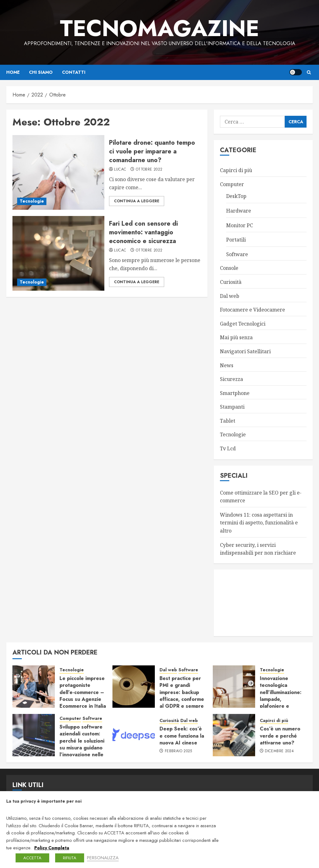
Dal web (230, 296)
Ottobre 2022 (149, 170)
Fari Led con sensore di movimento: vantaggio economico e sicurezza (143, 232)
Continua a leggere (137, 201)
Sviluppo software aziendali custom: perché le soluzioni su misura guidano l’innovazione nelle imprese (82, 744)
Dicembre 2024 (279, 751)
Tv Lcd (228, 448)
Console (229, 268)
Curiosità (231, 282)
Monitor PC (240, 225)
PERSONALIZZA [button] (103, 858)
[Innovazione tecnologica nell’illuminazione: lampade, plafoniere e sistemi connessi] (234, 687)
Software (237, 254)
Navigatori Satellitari (245, 351)
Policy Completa (52, 848)
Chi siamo (41, 72)
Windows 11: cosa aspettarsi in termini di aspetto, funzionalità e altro (259, 523)
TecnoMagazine (159, 28)
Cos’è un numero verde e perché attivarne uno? (280, 736)
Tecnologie (32, 201)
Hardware (239, 211)
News (227, 365)
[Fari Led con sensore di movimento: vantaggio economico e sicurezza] (58, 253)
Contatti (74, 72)
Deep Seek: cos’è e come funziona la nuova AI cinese (182, 736)
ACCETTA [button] (32, 858)
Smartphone (235, 393)
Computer (232, 184)
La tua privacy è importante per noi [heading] (44, 801)
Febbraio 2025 (179, 751)
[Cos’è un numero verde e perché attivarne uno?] (234, 735)
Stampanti (232, 407)
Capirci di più (236, 170)
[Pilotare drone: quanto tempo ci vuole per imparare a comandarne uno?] (58, 172)
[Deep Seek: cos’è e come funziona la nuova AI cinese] (134, 735)
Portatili (236, 240)
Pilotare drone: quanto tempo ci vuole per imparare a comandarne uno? (152, 151)
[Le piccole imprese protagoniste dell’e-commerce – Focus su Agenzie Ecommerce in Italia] (34, 687)
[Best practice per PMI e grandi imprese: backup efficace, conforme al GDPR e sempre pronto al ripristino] (134, 687)
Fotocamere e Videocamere (252, 310)
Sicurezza (231, 379)
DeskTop (236, 196)
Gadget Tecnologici (243, 324)
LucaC (120, 170)
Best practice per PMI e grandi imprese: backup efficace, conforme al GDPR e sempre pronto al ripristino (182, 696)
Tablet (228, 421)
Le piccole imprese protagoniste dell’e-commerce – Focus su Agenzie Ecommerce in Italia (83, 692)
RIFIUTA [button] (70, 858)
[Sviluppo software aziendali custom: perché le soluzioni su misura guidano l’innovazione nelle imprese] (34, 735)
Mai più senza (236, 337)
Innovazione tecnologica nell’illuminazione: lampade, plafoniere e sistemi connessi (281, 696)
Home (13, 72)
